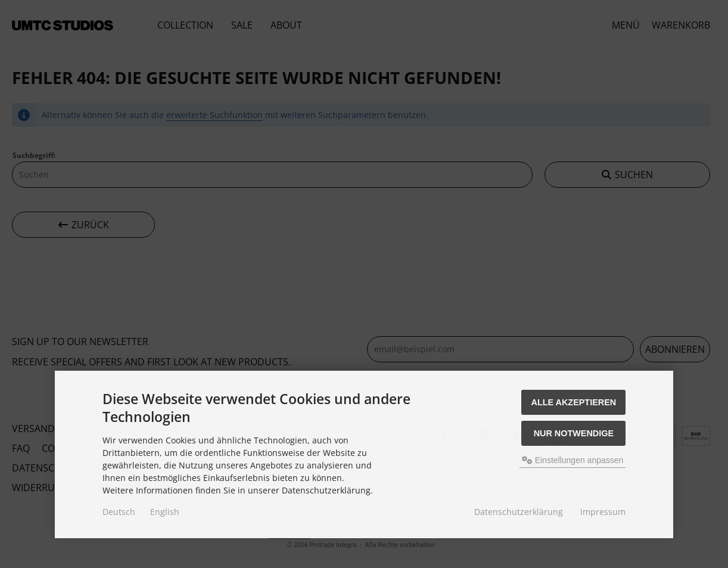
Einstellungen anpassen (573, 460)
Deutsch (119, 512)
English (165, 512)
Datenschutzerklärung (519, 512)
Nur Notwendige (574, 433)
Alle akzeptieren (574, 402)
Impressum (603, 512)
